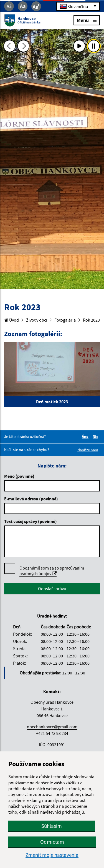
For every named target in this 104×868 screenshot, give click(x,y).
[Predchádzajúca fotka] (9, 46)
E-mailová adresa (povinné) (31, 499)
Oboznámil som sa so (52, 571)
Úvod (12, 320)
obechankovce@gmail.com (52, 727)
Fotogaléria (65, 320)
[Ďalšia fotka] (24, 46)
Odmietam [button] (52, 842)
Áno (86, 437)
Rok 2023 (91, 320)
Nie (96, 437)
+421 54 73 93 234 (52, 733)
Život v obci (37, 320)
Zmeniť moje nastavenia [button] (52, 855)
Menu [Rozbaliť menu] (87, 20)
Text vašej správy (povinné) (31, 521)
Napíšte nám (88, 450)
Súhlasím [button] (52, 826)
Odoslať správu (52, 589)
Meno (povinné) (19, 476)
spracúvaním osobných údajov (52, 571)
